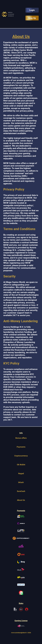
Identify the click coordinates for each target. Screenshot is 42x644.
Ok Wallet (21, 465)
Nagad (21, 473)
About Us (21, 500)
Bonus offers (21, 438)
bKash (21, 482)
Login (32, 10)
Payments (21, 447)
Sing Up (32, 18)
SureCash (21, 491)
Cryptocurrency (21, 456)
